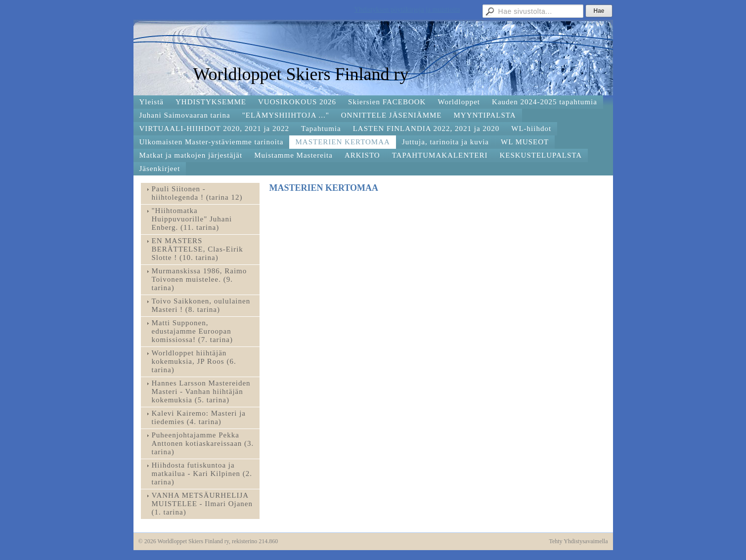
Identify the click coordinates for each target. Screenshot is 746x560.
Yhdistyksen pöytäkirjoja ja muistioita (407, 10)
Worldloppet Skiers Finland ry (301, 74)
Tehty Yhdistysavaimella (578, 541)
